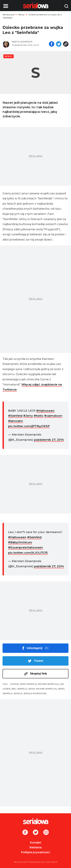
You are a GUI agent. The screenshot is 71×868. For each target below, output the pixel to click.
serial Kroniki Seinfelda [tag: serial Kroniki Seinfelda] (42, 689)
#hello (39, 416)
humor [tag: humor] (14, 684)
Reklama (36, 847)
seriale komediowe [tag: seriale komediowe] (35, 693)
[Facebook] (25, 833)
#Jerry (28, 416)
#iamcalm (16, 421)
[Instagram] (46, 833)
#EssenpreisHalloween (25, 547)
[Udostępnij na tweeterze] (59, 44)
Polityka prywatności (35, 852)
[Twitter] (36, 833)
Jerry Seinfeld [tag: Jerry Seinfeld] (28, 684)
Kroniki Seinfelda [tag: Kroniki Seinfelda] (48, 684)
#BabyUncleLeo (20, 542)
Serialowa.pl (8, 15)
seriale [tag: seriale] (18, 693)
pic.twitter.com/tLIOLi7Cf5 (28, 553)
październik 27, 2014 (49, 440)
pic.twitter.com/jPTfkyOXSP (29, 426)
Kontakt (36, 843)
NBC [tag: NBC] (14, 689)
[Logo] (35, 821)
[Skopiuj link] (66, 44)
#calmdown (53, 416)
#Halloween (45, 411)
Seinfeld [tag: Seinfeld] (22, 689)
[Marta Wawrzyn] (29, 42)
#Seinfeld (15, 416)
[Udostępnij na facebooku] (52, 44)
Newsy (21, 15)
